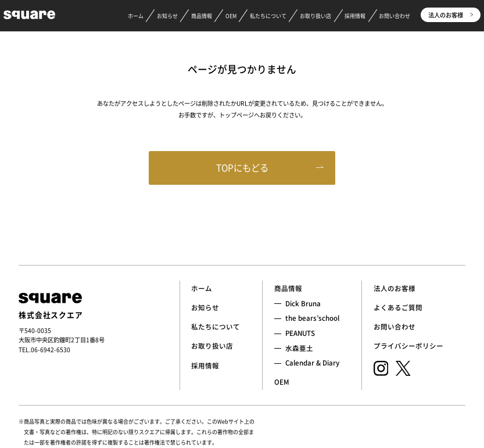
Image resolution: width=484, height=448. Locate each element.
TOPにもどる (242, 167)
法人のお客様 (451, 15)
